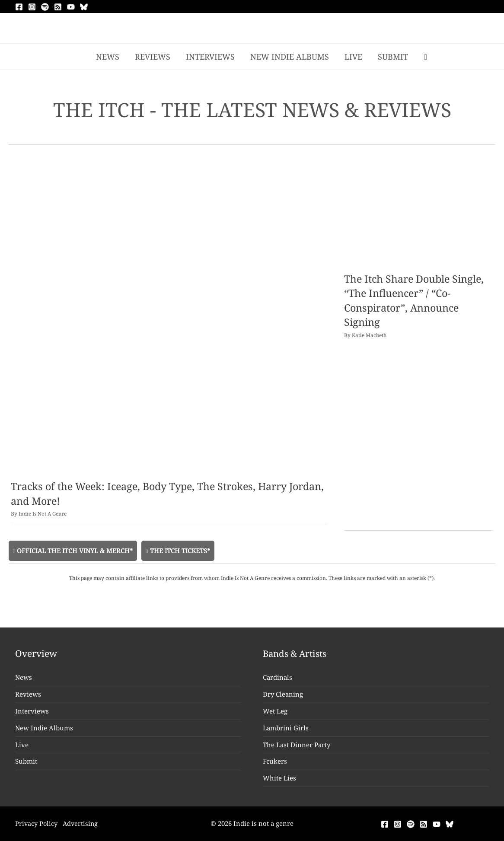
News (24, 678)
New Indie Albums (44, 728)
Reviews (28, 694)
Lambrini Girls (286, 728)
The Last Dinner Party (297, 745)
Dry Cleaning (283, 694)
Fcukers (275, 761)
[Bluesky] (84, 7)
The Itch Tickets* (181, 550)
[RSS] (58, 7)
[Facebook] (19, 7)
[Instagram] (32, 7)
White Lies (279, 778)
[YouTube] (71, 7)
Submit (26, 761)
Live (22, 745)
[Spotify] (45, 7)
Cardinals (278, 678)
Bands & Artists (296, 653)
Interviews (32, 711)
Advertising (83, 824)
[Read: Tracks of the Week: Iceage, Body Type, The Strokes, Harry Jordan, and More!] (169, 318)
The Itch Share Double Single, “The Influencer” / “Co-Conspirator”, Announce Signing (416, 300)
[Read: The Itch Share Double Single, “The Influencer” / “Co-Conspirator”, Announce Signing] (419, 214)
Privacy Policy (37, 824)
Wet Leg (275, 711)
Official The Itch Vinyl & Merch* (74, 550)
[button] (426, 57)
